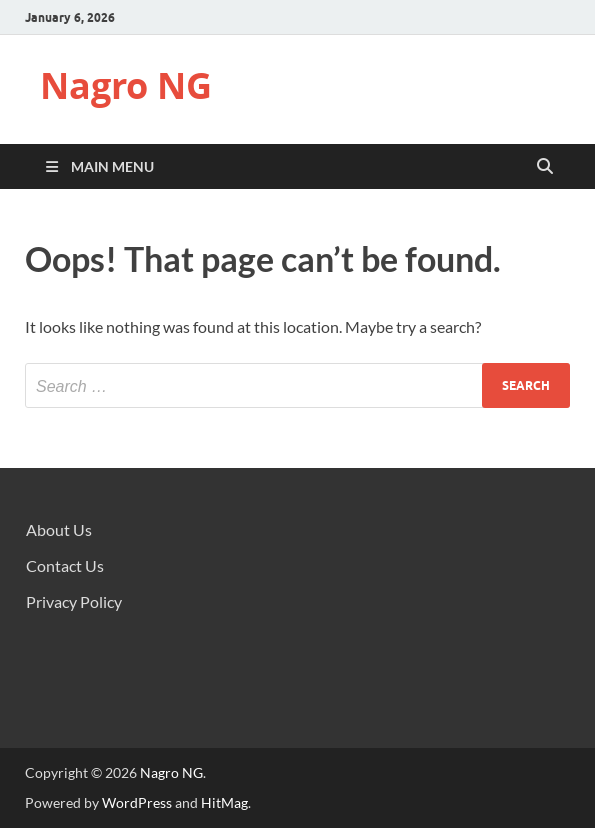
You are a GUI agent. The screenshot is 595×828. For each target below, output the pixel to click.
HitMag (224, 802)
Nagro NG (126, 85)
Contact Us (65, 565)
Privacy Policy (74, 601)
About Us (59, 529)
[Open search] (545, 167)
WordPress (137, 802)
